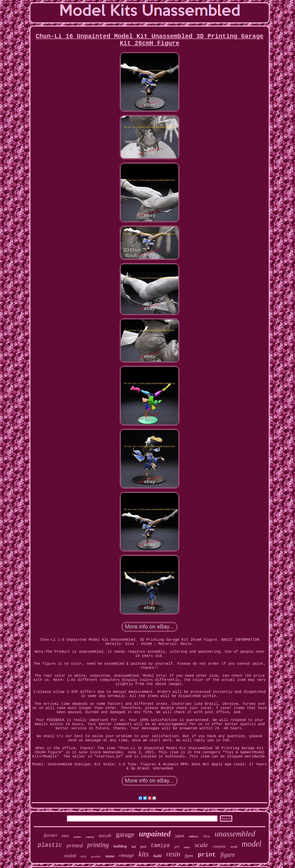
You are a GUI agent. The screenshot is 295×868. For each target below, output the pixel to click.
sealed (70, 856)
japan (180, 836)
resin (173, 854)
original (90, 837)
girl (177, 847)
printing (98, 845)
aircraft (105, 836)
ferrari (50, 835)
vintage (126, 855)
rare (65, 836)
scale (201, 845)
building (120, 846)
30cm (207, 836)
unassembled (235, 834)
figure (228, 855)
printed (75, 845)
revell (234, 847)
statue (110, 856)
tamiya (160, 846)
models (77, 837)
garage (125, 834)
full (134, 847)
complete (219, 846)
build (157, 856)
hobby (187, 847)
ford (143, 847)
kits (144, 854)
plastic (50, 845)
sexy (83, 856)
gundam (96, 856)
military (193, 836)
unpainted (155, 834)
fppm (189, 856)
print (207, 855)
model (251, 844)
